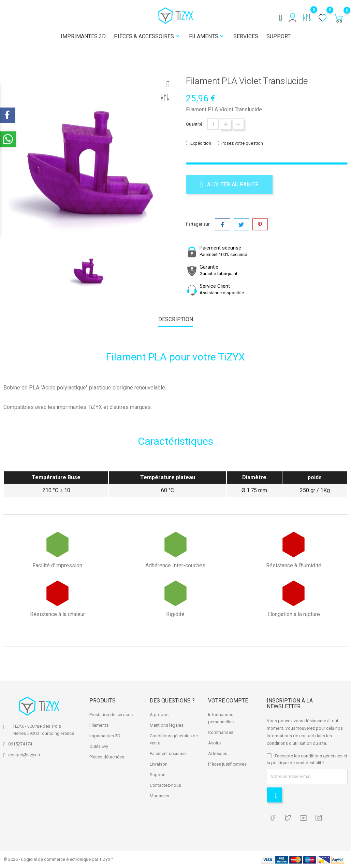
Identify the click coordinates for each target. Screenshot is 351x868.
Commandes (221, 732)
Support (279, 36)
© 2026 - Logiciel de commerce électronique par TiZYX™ (58, 859)
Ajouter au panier (229, 184)
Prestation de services (111, 715)
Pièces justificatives (227, 764)
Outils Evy (99, 746)
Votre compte (228, 700)
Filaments (207, 37)
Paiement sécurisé (168, 753)
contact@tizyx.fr (24, 755)
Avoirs (214, 743)
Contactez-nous (165, 785)
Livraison (159, 764)
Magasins (159, 796)
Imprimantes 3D (83, 36)
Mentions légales (167, 725)
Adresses (218, 753)
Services (246, 36)
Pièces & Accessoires (147, 37)
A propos (159, 715)
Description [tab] (176, 319)
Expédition (200, 143)
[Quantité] (213, 124)
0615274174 (20, 744)
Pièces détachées (107, 757)
